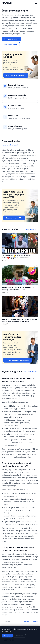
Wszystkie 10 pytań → (31, 621)
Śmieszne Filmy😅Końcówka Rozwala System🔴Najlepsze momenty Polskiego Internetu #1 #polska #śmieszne (17, 258)
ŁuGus (4, 261)
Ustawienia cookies (10, 640)
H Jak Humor (6, 292)
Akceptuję (7, 636)
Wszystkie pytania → (31, 372)
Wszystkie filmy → (32, 229)
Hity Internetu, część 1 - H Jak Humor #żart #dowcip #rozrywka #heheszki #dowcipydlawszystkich (18, 290)
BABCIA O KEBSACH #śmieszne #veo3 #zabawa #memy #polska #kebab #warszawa (19, 320)
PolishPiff (5, 324)
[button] (20, 243)
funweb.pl (7, 3)
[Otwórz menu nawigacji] (36, 3)
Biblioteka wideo (11, 44)
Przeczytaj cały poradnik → (11, 145)
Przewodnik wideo (11, 39)
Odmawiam (20, 636)
